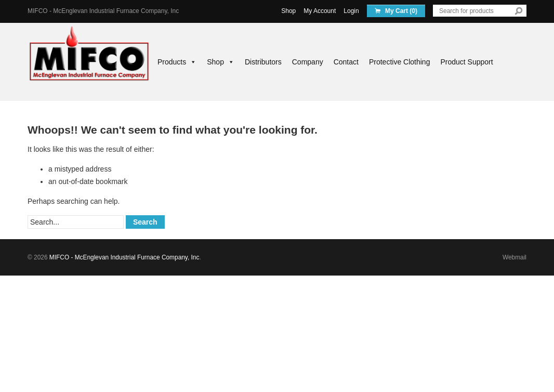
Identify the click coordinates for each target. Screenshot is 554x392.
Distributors (263, 62)
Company (308, 62)
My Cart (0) (400, 11)
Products (177, 62)
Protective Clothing (400, 62)
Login (351, 11)
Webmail (515, 257)
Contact (346, 62)
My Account (320, 11)
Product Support (466, 62)
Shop (288, 11)
